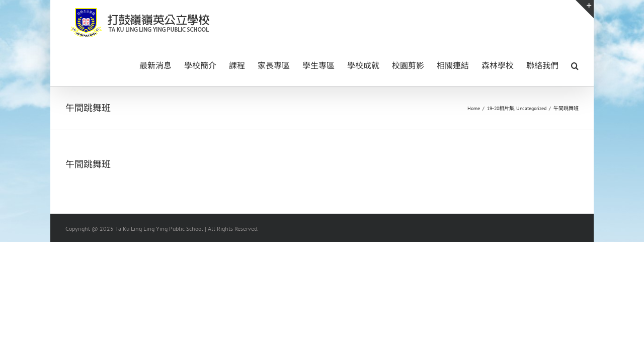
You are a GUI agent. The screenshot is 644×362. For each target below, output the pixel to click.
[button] (575, 65)
